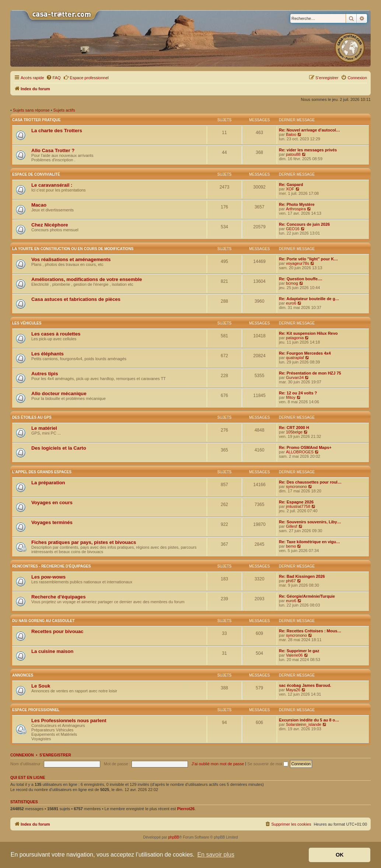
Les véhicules (27, 323)
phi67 (291, 581)
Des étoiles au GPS (32, 417)
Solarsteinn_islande (304, 724)
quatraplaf (295, 358)
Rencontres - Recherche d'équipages (51, 566)
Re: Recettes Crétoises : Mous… (310, 631)
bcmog (292, 283)
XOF (290, 189)
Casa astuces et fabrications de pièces (76, 299)
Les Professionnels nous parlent (69, 721)
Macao (39, 205)
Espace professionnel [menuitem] (86, 77)
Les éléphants (48, 354)
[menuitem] (53, 78)
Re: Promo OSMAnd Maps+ (305, 447)
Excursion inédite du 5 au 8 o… (309, 720)
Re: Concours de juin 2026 (304, 224)
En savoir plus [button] (216, 855)
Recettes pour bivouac (57, 631)
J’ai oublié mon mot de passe (218, 764)
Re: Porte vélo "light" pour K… (308, 259)
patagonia (295, 338)
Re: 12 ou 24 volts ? (298, 393)
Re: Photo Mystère (297, 204)
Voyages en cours (52, 502)
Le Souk (41, 686)
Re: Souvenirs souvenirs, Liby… (310, 522)
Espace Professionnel (36, 710)
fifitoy (291, 397)
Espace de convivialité (36, 174)
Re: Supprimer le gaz (299, 651)
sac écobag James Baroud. (305, 685)
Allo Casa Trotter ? (53, 150)
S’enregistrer (55, 755)
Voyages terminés (52, 522)
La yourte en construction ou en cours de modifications (73, 249)
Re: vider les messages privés (308, 150)
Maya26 (293, 690)
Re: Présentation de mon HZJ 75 (310, 373)
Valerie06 (294, 655)
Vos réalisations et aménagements (71, 259)
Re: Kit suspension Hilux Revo (308, 333)
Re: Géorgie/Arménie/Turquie (307, 596)
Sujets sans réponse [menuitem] (31, 110)
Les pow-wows (48, 577)
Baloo (291, 134)
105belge (294, 432)
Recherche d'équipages (59, 597)
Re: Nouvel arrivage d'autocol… (310, 130)
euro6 (291, 303)
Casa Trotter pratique (36, 120)
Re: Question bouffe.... (300, 279)
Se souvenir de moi (268, 764)
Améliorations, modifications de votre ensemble (87, 279)
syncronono (296, 486)
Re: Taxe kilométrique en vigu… (310, 542)
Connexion (22, 755)
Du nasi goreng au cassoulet (43, 621)
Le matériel (44, 428)
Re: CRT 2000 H (294, 428)
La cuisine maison (52, 651)
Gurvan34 (295, 377)
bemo (291, 546)
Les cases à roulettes (56, 334)
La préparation (48, 483)
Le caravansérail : (52, 185)
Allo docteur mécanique (59, 393)
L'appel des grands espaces (42, 472)
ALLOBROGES (300, 452)
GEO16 (293, 229)
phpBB (174, 837)
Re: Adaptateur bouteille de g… (309, 299)
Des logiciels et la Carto (59, 448)
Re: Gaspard (291, 185)
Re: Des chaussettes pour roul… (310, 482)
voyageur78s (298, 263)
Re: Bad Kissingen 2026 (302, 576)
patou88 (293, 154)
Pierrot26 (186, 809)
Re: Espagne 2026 (296, 502)
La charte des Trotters (57, 131)
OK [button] (340, 855)
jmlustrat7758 (298, 506)
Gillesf (292, 526)
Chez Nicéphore (50, 225)
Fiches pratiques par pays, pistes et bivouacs (84, 542)
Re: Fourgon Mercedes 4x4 (305, 353)
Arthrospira (296, 209)
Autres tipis (45, 374)
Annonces (23, 675)
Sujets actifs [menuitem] (64, 110)
